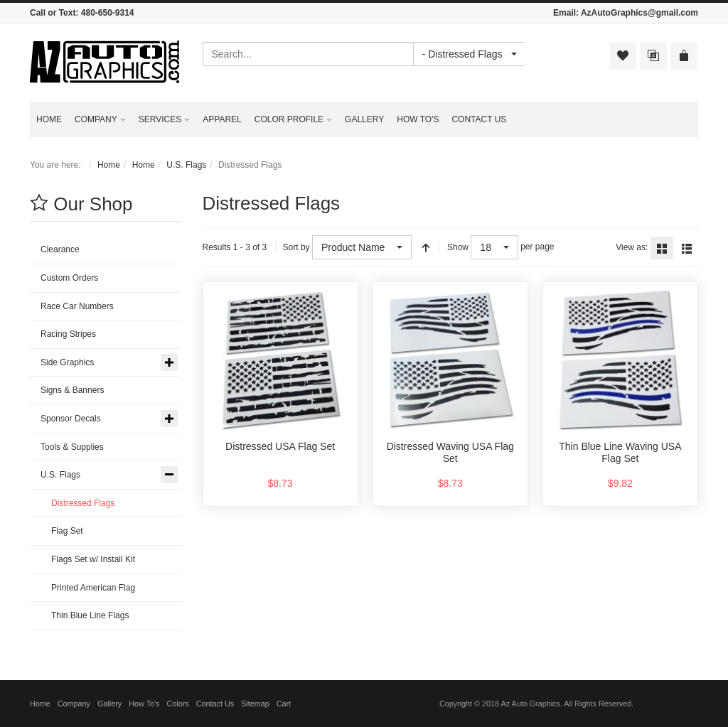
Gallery (109, 704)
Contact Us (215, 704)
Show (458, 247)
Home (109, 165)
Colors (178, 704)
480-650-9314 (108, 13)
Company (74, 704)
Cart (284, 704)
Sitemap (255, 704)
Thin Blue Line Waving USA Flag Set (620, 453)
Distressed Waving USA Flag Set (450, 453)
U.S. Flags (186, 165)
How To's (144, 704)
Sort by (296, 247)
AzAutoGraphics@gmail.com (639, 13)
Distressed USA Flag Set (280, 446)
